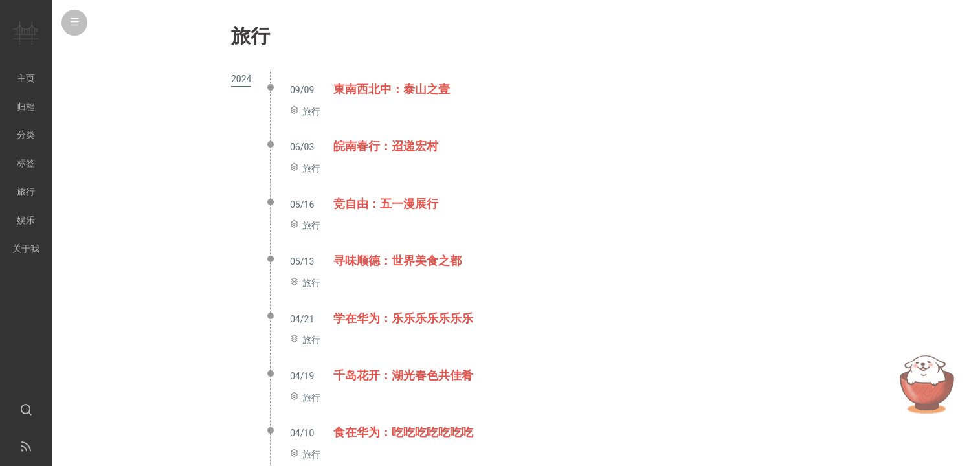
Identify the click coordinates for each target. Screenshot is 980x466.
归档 (26, 107)
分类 (26, 135)
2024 (241, 79)
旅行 (311, 111)
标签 (26, 163)
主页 (26, 78)
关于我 (26, 249)
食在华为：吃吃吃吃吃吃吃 (403, 432)
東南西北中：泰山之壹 (392, 89)
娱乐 (26, 220)
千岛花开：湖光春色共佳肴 (403, 375)
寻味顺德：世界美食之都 (397, 261)
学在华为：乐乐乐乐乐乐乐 (403, 318)
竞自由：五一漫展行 (386, 204)
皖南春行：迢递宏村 (386, 146)
